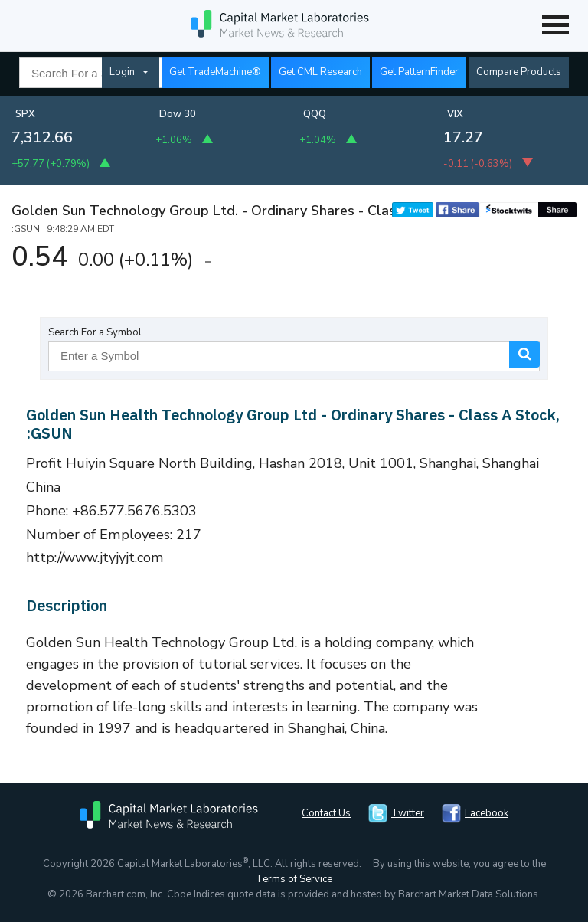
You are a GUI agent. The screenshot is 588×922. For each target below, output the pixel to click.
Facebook (487, 813)
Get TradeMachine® (215, 72)
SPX (25, 114)
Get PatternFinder (419, 72)
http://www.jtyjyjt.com (95, 557)
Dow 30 (178, 114)
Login (122, 72)
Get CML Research (320, 72)
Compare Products (519, 72)
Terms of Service (294, 879)
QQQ (315, 114)
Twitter (408, 813)
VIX (455, 114)
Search (524, 354)
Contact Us (326, 813)
